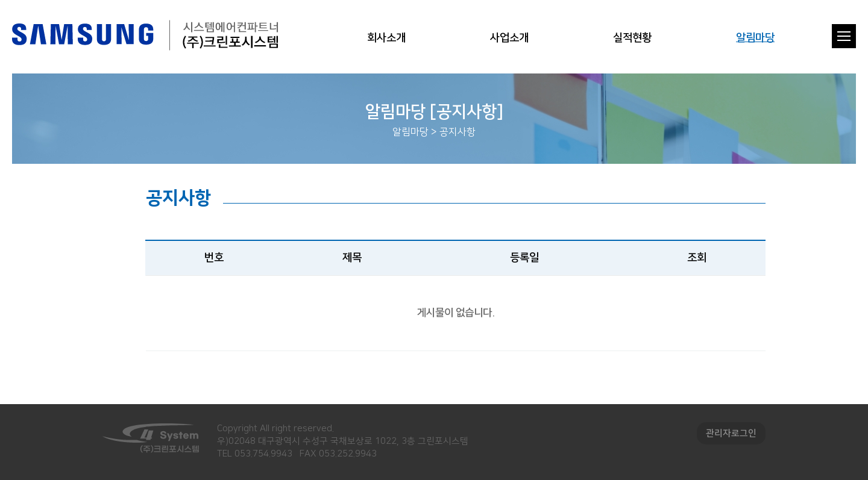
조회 (697, 258)
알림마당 (755, 38)
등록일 (524, 258)
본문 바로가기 (0, 0)
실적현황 (632, 38)
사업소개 (509, 38)
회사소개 (386, 38)
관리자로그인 (731, 433)
